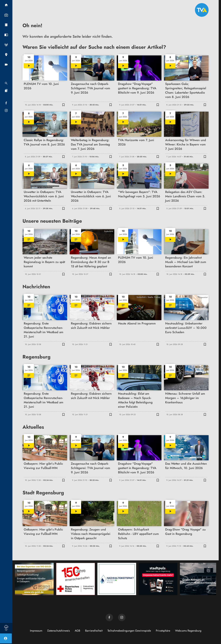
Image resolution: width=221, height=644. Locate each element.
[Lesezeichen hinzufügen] (63, 105)
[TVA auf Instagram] (122, 617)
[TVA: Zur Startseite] (202, 10)
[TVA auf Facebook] (109, 617)
